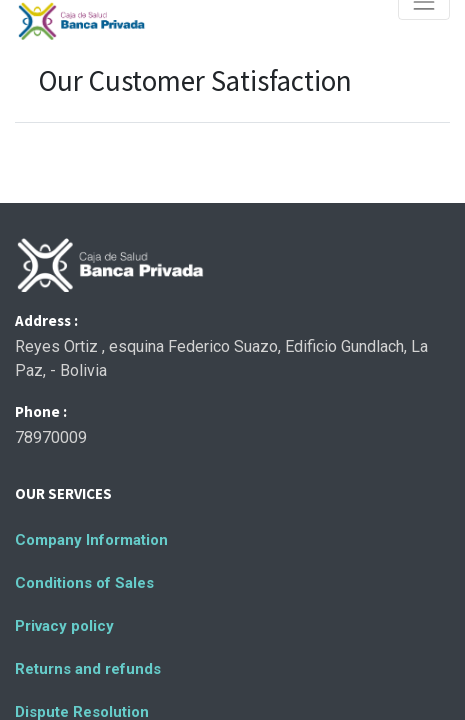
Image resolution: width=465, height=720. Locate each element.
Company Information (91, 540)
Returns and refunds (88, 669)
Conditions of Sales (84, 583)
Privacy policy (64, 626)
